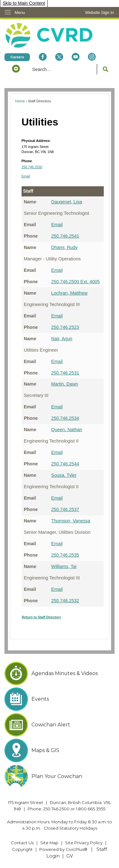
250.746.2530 (32, 167)
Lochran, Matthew (69, 293)
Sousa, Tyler (64, 475)
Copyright (22, 849)
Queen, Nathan (67, 430)
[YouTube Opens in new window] (76, 57)
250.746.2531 (65, 373)
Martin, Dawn (65, 384)
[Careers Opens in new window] (17, 57)
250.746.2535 (65, 555)
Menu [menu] (20, 13)
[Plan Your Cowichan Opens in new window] (59, 776)
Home (20, 101)
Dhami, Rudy (64, 247)
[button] (16, 68)
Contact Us (22, 843)
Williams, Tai (64, 566)
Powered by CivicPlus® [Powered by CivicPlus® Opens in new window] (63, 849)
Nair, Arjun (62, 339)
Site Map (49, 843)
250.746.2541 (65, 236)
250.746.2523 (65, 327)
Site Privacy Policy (84, 843)
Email (26, 176)
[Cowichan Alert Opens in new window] (59, 725)
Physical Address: (36, 141)
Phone (27, 161)
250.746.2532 (65, 601)
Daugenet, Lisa (66, 202)
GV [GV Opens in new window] (70, 856)
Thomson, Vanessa (71, 521)
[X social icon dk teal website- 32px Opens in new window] (59, 57)
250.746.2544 (65, 464)
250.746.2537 (65, 509)
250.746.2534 (65, 418)
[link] (99, 13)
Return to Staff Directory (42, 617)
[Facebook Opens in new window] (43, 57)
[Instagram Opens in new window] (92, 57)
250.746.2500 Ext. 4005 (75, 282)
